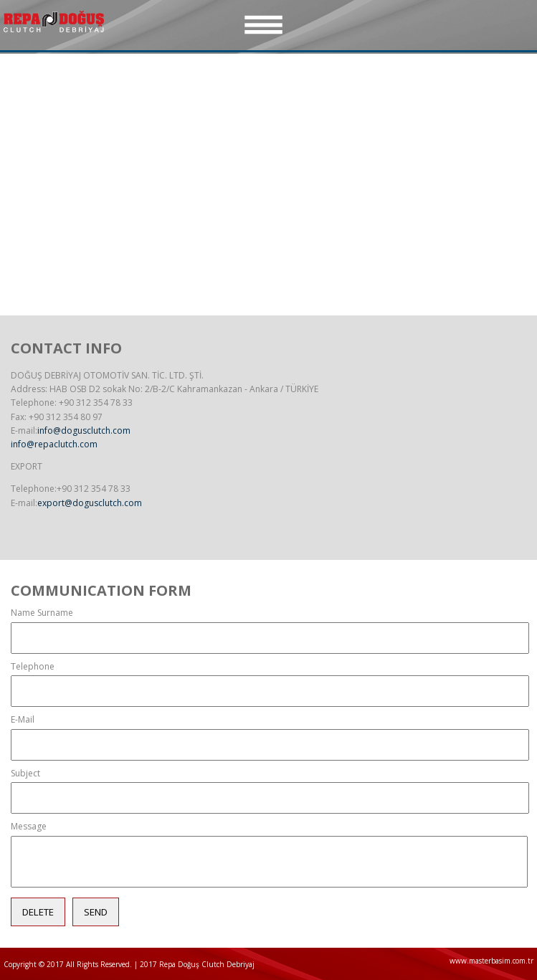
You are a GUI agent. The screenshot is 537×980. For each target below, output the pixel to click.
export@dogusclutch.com (90, 503)
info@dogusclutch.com (84, 430)
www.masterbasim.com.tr (491, 961)
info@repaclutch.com (54, 444)
